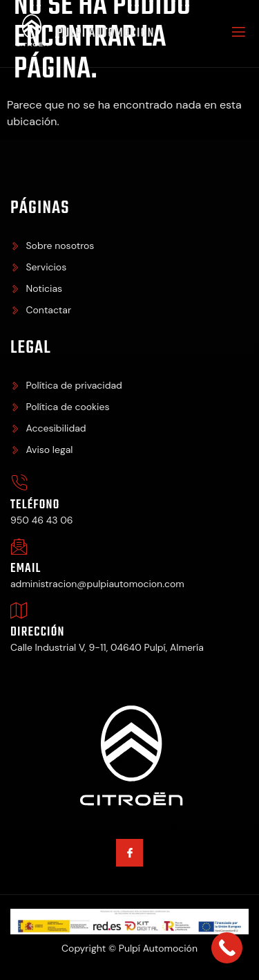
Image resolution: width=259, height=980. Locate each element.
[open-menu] (238, 34)
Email (26, 569)
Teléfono (35, 505)
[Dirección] (19, 610)
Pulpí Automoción (106, 34)
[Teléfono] (19, 483)
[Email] (19, 547)
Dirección (38, 632)
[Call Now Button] (227, 948)
